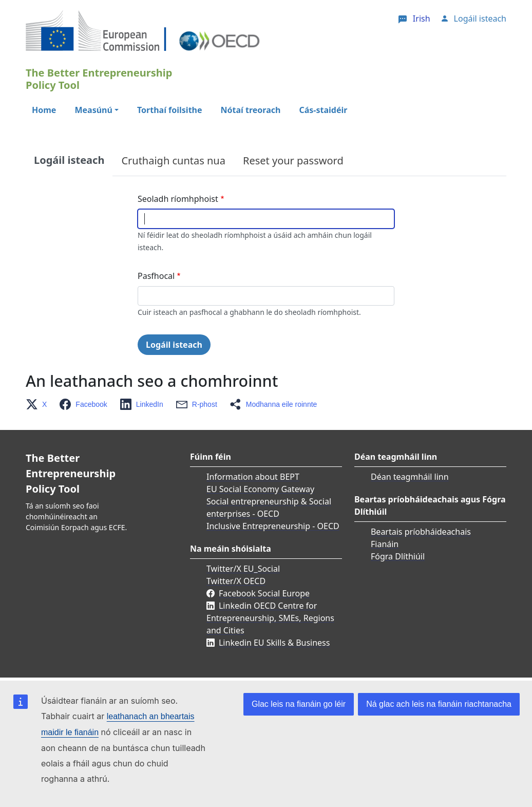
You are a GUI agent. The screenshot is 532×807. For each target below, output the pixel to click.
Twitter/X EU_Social (243, 569)
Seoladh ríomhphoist (178, 199)
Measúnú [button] (93, 110)
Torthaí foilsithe (170, 110)
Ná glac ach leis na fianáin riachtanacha (439, 704)
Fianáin (385, 544)
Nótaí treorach (251, 110)
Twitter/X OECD (236, 581)
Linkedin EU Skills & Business (274, 643)
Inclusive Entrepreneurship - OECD (273, 526)
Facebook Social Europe (264, 593)
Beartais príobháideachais (421, 532)
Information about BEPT (253, 477)
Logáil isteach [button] (480, 18)
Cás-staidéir (323, 110)
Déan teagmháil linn (410, 477)
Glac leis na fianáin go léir (299, 704)
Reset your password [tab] (293, 161)
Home (44, 110)
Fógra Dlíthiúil (398, 556)
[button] (39, 404)
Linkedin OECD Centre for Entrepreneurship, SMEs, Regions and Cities (270, 618)
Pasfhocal (156, 276)
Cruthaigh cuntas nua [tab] (173, 161)
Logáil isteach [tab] (69, 160)
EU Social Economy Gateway (260, 489)
